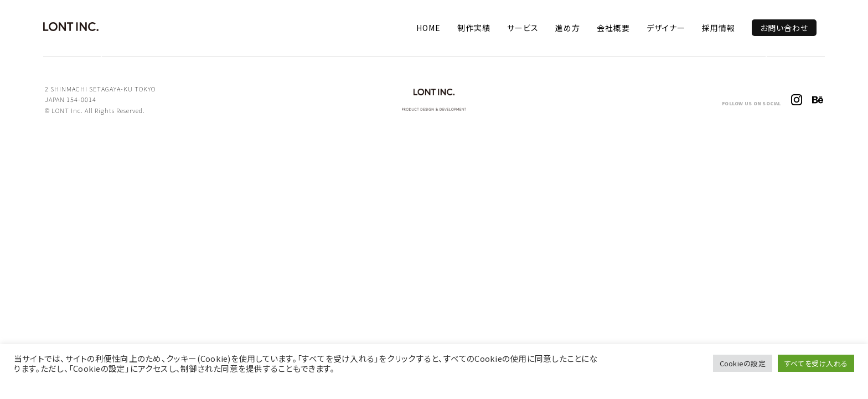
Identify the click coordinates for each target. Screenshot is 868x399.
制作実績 (474, 28)
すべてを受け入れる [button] (816, 363)
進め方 (568, 28)
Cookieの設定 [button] (743, 363)
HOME (428, 28)
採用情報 (719, 28)
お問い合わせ (784, 28)
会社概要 (613, 28)
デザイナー (666, 28)
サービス (523, 28)
